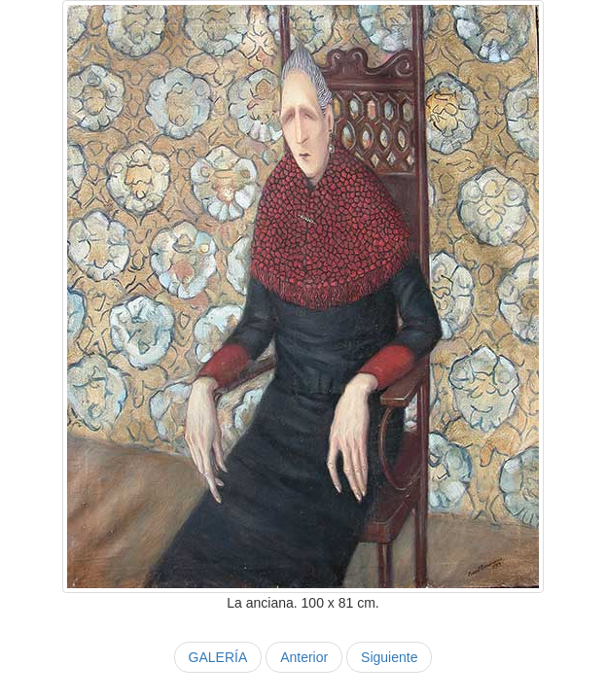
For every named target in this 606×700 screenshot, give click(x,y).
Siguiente (389, 657)
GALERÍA (218, 657)
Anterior (304, 657)
